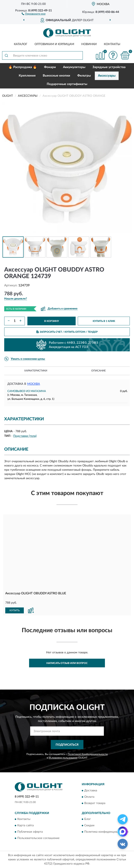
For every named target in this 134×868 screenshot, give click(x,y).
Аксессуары (107, 76)
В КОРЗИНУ (52, 321)
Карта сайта (25, 826)
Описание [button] (98, 371)
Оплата (89, 797)
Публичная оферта (30, 832)
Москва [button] (34, 384)
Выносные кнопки (56, 76)
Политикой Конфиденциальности (88, 754)
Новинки (89, 44)
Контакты (112, 44)
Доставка (91, 791)
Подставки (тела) (25, 436)
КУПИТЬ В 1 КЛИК (104, 321)
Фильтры (84, 76)
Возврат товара (95, 803)
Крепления (27, 76)
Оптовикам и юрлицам (54, 44)
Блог (88, 819)
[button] (34, 14)
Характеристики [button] (36, 371)
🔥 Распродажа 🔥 (23, 67)
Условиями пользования (63, 758)
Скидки (89, 826)
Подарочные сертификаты (67, 84)
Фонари (50, 67)
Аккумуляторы (74, 67)
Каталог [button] (21, 44)
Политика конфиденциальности (106, 832)
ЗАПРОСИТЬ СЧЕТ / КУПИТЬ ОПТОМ (67, 332)
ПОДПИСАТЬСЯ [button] (67, 745)
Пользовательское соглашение (38, 838)
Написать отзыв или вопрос (67, 663)
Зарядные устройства (109, 67)
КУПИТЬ (15, 610)
